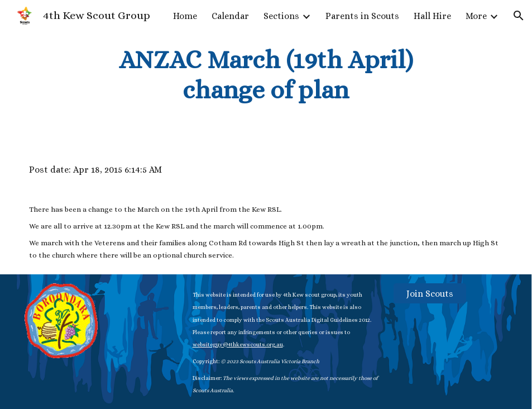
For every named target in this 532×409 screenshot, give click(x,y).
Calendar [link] (230, 16)
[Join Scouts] (430, 294)
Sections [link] (281, 16)
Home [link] (185, 16)
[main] (266, 75)
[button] (519, 16)
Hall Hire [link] (432, 16)
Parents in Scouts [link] (362, 16)
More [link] (476, 16)
